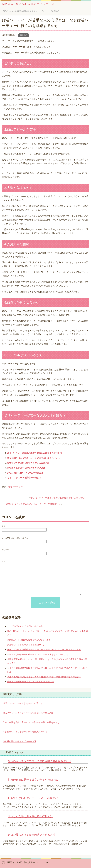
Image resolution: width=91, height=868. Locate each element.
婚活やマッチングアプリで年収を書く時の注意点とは (28, 713)
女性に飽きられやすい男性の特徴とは (25, 473)
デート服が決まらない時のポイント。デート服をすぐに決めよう (38, 654)
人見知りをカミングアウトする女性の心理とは (25, 732)
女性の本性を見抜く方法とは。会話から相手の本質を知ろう (31, 722)
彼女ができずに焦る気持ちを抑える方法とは (28, 463)
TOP (24, 11)
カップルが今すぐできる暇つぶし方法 (25, 626)
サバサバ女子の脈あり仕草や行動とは (30, 816)
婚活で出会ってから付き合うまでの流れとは (24, 703)
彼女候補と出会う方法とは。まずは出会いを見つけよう (34, 458)
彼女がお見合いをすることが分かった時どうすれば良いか (33, 504)
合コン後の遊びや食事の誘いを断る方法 (32, 835)
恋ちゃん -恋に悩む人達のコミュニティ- (29, 4)
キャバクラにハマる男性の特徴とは (24, 478)
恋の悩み (24, 35)
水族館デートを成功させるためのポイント (27, 645)
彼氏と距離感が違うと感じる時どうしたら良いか (30, 682)
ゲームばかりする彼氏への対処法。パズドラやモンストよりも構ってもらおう (44, 650)
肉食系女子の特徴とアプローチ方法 (19, 741)
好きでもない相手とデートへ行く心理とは (33, 798)
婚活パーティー (15, 487)
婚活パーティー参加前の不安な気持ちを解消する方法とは (35, 453)
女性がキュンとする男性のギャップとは (26, 468)
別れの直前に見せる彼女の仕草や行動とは (33, 780)
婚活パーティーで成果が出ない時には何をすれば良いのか (58, 498)
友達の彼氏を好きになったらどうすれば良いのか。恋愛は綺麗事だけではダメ (44, 677)
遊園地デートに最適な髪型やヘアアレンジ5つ (29, 640)
